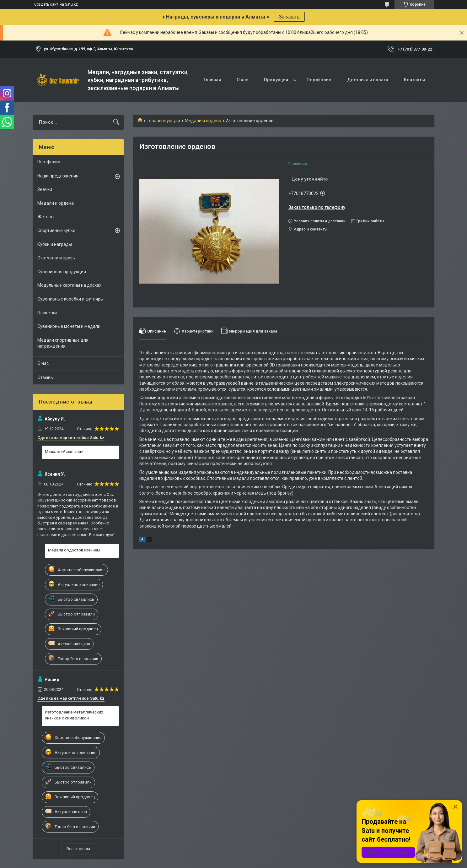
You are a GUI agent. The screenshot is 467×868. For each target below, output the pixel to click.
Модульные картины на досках (69, 285)
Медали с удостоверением (74, 550)
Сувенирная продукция (62, 272)
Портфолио (319, 80)
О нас (242, 80)
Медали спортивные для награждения (63, 343)
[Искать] (116, 122)
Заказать (289, 17)
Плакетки (47, 313)
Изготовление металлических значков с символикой (74, 715)
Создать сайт (46, 4)
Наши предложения (58, 176)
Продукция (276, 80)
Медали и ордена (203, 121)
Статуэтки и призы (56, 258)
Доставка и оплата (368, 80)
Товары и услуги (163, 121)
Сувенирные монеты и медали (69, 326)
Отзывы (46, 377)
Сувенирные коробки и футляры (70, 299)
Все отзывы (78, 849)
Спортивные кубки (56, 231)
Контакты (414, 80)
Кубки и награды (55, 244)
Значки (45, 189)
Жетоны (46, 217)
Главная (212, 80)
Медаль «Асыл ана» (64, 451)
